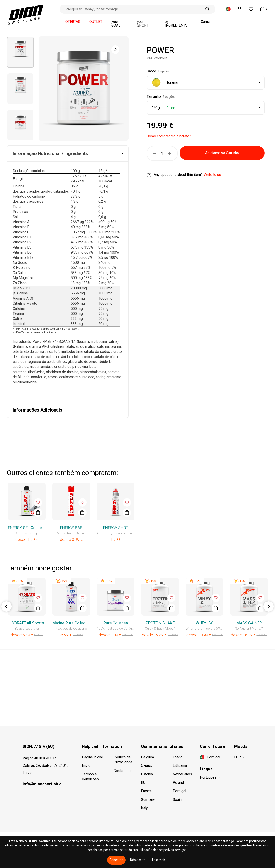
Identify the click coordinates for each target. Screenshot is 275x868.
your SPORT (143, 24)
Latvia (178, 757)
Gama (205, 22)
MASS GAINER (249, 623)
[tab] (68, 154)
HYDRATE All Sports (27, 623)
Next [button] (269, 606)
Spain (177, 800)
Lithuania (180, 766)
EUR (237, 757)
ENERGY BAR (71, 528)
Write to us (212, 175)
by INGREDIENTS (176, 24)
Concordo (116, 860)
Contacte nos (124, 771)
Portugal (179, 791)
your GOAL (116, 24)
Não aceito (138, 860)
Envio (86, 766)
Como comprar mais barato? (169, 136)
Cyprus (147, 766)
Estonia (147, 774)
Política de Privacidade (123, 760)
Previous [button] (6, 606)
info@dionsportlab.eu (43, 784)
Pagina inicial (92, 757)
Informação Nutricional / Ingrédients (50, 153)
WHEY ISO (205, 623)
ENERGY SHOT (116, 528)
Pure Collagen (116, 623)
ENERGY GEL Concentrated (27, 528)
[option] (20, 52)
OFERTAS (73, 22)
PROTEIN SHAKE (160, 623)
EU (143, 783)
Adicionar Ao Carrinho (222, 153)
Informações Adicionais (38, 410)
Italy (144, 808)
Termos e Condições (90, 777)
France (146, 791)
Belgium (147, 757)
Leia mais (159, 860)
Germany (148, 800)
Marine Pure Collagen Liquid (71, 623)
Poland (178, 783)
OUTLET (96, 22)
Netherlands (182, 774)
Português (208, 777)
